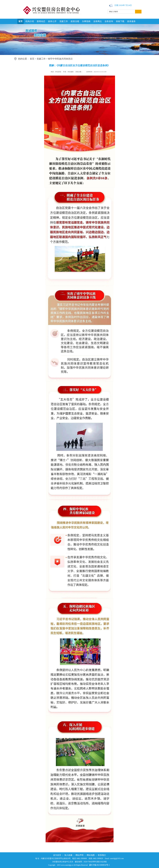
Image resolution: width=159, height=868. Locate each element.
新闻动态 (41, 21)
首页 (20, 21)
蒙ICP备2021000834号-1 (99, 865)
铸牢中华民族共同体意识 (60, 59)
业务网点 (98, 21)
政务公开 (52, 21)
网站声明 (79, 855)
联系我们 (102, 855)
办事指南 (86, 21)
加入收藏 (68, 855)
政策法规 (75, 21)
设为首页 (57, 855)
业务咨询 (109, 21)
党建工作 (64, 21)
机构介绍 (30, 21)
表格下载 (120, 21)
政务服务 (131, 21)
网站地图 (91, 855)
